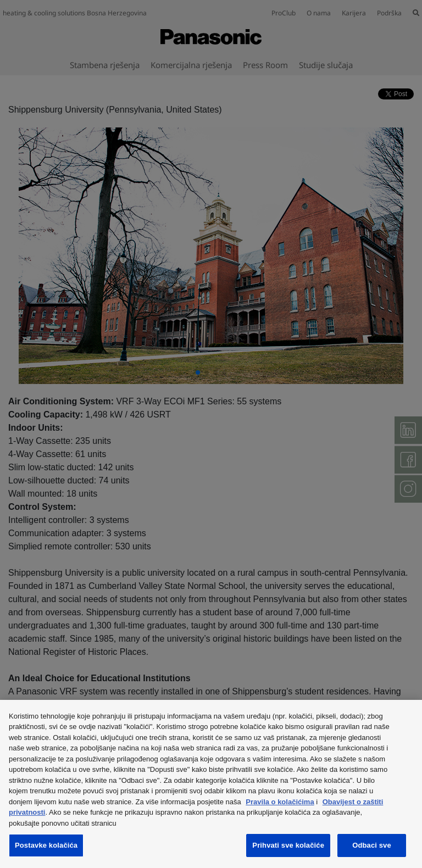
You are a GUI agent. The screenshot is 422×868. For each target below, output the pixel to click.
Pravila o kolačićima (280, 802)
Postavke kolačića (46, 845)
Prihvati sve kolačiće (288, 845)
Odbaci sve (372, 845)
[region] (211, 784)
